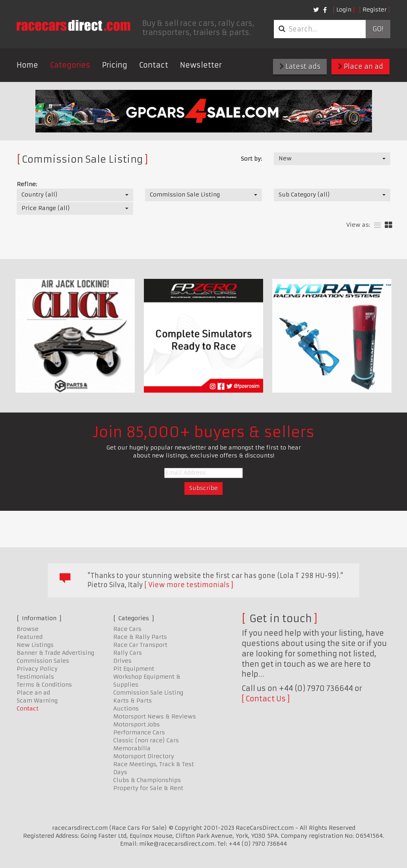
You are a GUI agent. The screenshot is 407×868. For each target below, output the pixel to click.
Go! (378, 29)
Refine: (27, 184)
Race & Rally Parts (140, 637)
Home (27, 65)
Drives (122, 661)
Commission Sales (43, 661)
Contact (154, 65)
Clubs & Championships (147, 780)
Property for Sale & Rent (148, 788)
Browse (28, 629)
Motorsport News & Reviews (155, 716)
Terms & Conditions (44, 685)
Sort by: (251, 159)
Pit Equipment (134, 669)
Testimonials (35, 677)
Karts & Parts (133, 701)
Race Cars (127, 629)
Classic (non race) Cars (146, 740)
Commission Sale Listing (148, 693)
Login (344, 10)
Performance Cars (139, 732)
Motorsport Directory (144, 756)
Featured (30, 637)
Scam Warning (37, 701)
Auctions (126, 708)
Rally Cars (128, 653)
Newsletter (201, 65)
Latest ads (300, 66)
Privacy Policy (37, 669)
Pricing (115, 65)
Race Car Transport (140, 645)
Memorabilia (132, 748)
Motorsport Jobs (137, 724)
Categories (70, 65)
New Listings (35, 645)
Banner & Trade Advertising (55, 653)
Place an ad (360, 66)
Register (375, 10)
